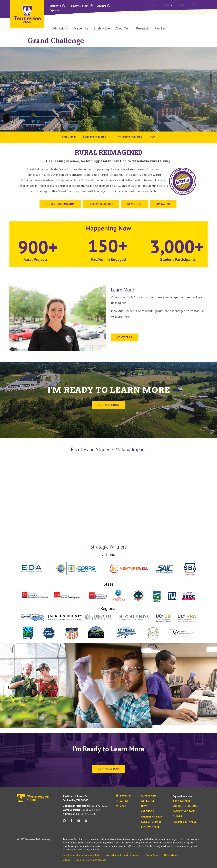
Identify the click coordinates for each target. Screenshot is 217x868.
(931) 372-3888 (80, 814)
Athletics (148, 801)
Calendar (147, 811)
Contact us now (109, 405)
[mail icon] (86, 822)
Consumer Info (151, 822)
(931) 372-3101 (85, 806)
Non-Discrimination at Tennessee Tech (81, 855)
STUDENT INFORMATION (60, 204)
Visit (182, 6)
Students (57, 6)
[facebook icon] (72, 822)
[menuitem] (97, 137)
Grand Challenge (56, 40)
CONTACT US (163, 204)
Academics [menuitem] (81, 28)
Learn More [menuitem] (69, 137)
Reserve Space (150, 827)
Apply (154, 6)
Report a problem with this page (91, 860)
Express (54, 10)
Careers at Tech (152, 817)
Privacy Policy (152, 855)
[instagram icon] (65, 822)
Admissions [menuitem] (60, 28)
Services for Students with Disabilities (122, 855)
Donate (168, 6)
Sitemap (67, 860)
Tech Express (182, 801)
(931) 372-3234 (81, 810)
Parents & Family (185, 822)
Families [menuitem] (160, 28)
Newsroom (134, 204)
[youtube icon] (79, 822)
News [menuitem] (152, 137)
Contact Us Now (109, 769)
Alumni (104, 6)
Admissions (149, 796)
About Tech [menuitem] (123, 28)
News (145, 806)
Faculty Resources (101, 204)
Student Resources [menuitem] (130, 137)
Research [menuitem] (142, 28)
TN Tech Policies (172, 855)
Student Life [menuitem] (102, 28)
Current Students (185, 806)
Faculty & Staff (81, 6)
